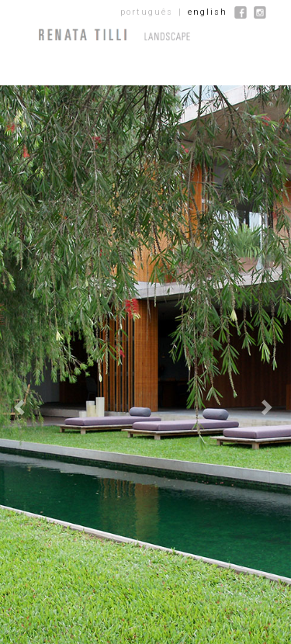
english (208, 12)
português (147, 12)
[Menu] (16, 35)
